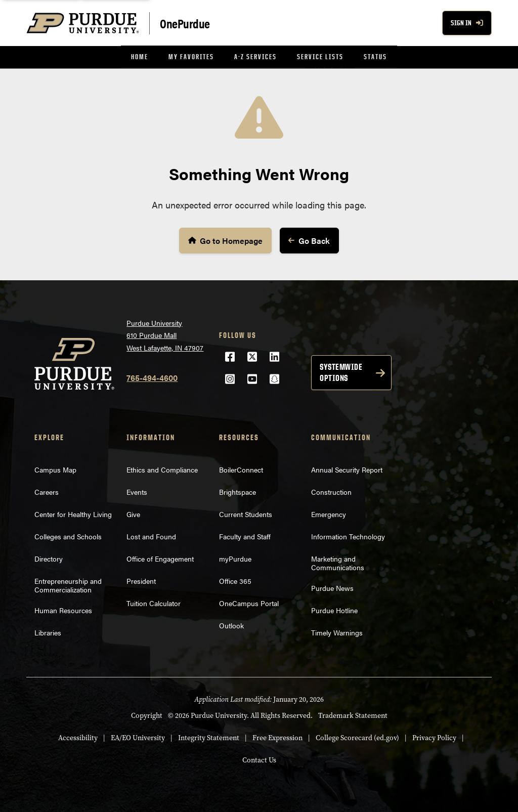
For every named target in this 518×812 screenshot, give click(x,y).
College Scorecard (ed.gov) (357, 737)
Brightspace (238, 491)
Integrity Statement (209, 737)
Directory (49, 558)
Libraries (48, 631)
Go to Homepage (227, 240)
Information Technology (348, 535)
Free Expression (277, 737)
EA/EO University (138, 737)
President (141, 580)
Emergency (329, 513)
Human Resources (63, 609)
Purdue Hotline (334, 609)
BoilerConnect (241, 468)
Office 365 (235, 580)
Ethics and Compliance (162, 468)
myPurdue (235, 558)
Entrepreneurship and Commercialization (68, 584)
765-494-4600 (152, 377)
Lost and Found (151, 535)
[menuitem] (140, 57)
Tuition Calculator (154, 602)
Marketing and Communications (338, 562)
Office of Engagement (160, 558)
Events (137, 491)
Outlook (231, 624)
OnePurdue (185, 23)
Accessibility (78, 737)
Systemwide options (341, 371)
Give (133, 513)
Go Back (307, 240)
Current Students (246, 513)
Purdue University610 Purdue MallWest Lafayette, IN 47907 (165, 334)
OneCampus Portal (249, 602)
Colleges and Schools (68, 535)
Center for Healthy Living (73, 513)
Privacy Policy (434, 737)
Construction (331, 491)
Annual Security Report (347, 468)
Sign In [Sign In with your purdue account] (467, 23)
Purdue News (332, 587)
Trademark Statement (353, 715)
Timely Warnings (337, 631)
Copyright (147, 715)
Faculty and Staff (245, 535)
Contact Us (259, 759)
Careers (47, 491)
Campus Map (55, 468)
